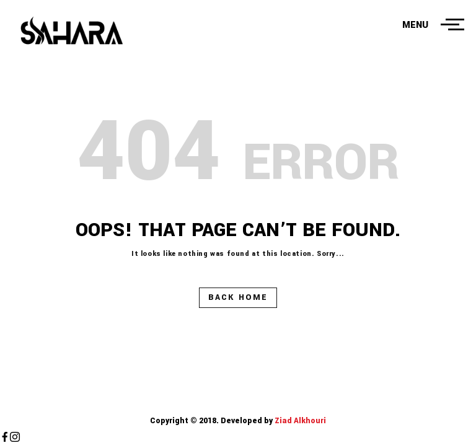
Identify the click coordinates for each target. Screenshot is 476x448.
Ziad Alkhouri (299, 421)
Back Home (238, 297)
